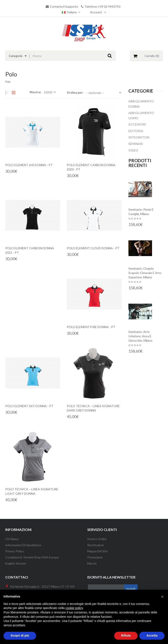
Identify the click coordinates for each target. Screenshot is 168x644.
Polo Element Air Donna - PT (29, 165)
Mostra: (35, 92)
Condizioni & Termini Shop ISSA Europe (32, 557)
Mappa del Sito (98, 551)
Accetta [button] (152, 635)
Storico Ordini (97, 539)
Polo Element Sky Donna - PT (29, 406)
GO (110, 56)
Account (96, 12)
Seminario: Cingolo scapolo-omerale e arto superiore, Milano (145, 273)
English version (16, 563)
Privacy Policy (15, 551)
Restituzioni (95, 545)
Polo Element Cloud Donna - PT (93, 248)
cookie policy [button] (74, 608)
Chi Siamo (12, 539)
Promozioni (95, 557)
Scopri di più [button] (20, 635)
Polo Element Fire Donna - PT (91, 327)
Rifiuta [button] (126, 635)
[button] (162, 597)
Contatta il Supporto (64, 6)
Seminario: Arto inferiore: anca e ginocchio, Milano (140, 336)
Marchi (92, 563)
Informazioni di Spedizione (23, 545)
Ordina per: (75, 92)
